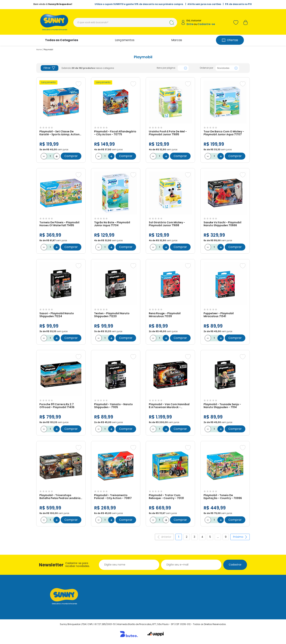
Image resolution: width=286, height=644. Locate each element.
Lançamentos (125, 40)
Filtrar (50, 68)
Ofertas (230, 40)
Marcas (177, 40)
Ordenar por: (207, 68)
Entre (190, 24)
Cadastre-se (206, 24)
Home (39, 50)
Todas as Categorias (62, 40)
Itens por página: (166, 68)
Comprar (71, 156)
